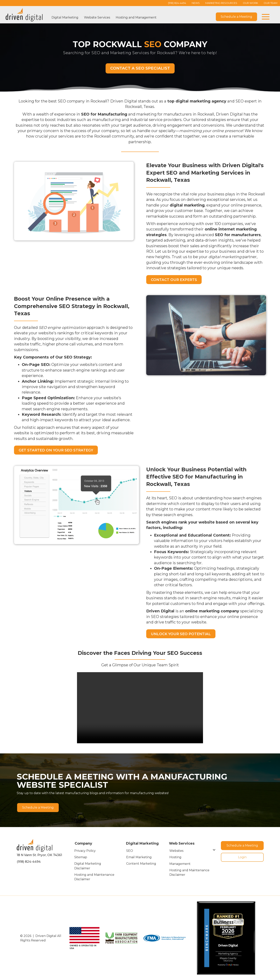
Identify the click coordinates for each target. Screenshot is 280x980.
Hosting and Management (136, 17)
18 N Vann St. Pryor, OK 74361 (39, 855)
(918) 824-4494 (29, 861)
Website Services (97, 17)
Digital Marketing (65, 17)
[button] (265, 17)
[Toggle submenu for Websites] (214, 850)
